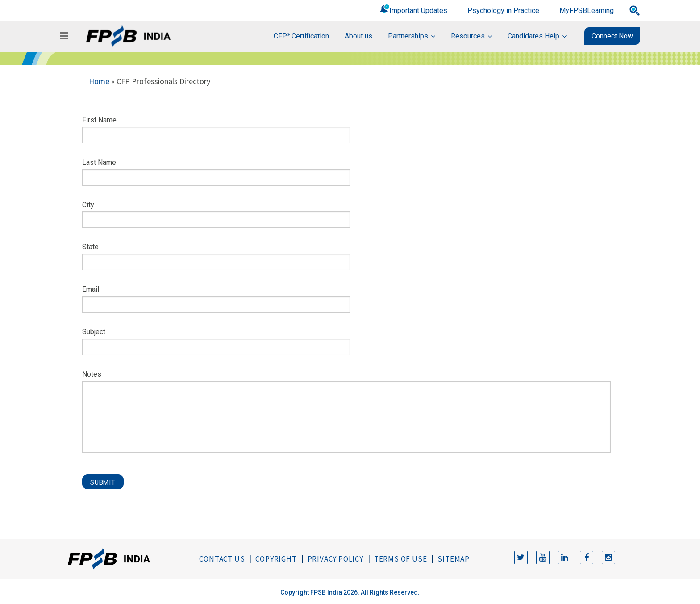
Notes (92, 374)
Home (99, 81)
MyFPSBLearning (587, 10)
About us (358, 36)
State (90, 247)
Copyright (276, 559)
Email (91, 289)
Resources (468, 36)
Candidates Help (533, 36)
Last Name (99, 162)
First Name (99, 120)
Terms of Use (401, 559)
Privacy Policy (335, 559)
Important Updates (418, 10)
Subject (94, 332)
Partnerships (408, 36)
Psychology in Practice (503, 10)
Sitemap (454, 559)
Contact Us (222, 559)
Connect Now (612, 36)
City (88, 205)
